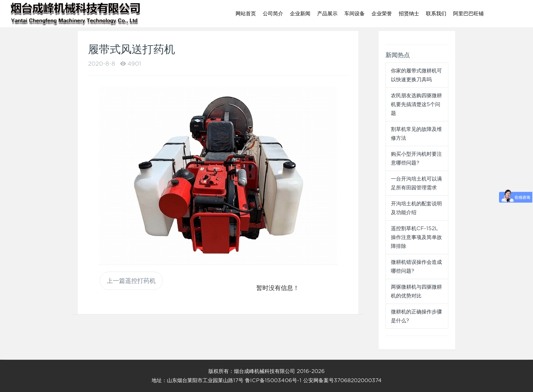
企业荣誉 (382, 14)
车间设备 (355, 14)
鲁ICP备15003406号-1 (273, 380)
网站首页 (246, 14)
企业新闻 (300, 14)
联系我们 (436, 14)
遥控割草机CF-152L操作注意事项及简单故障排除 (416, 237)
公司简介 (273, 14)
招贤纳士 (409, 14)
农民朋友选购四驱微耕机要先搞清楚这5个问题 (416, 104)
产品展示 (327, 14)
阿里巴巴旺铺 (468, 14)
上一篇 (131, 281)
